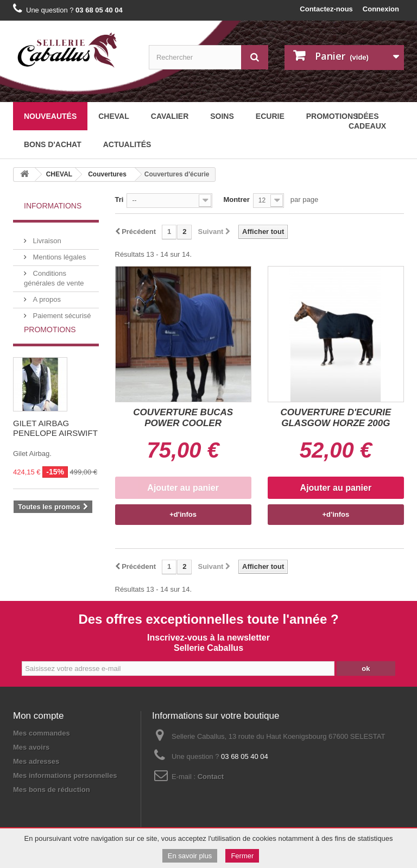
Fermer (242, 856)
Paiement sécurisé (61, 311)
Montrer (236, 199)
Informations (53, 206)
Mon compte (39, 716)
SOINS (222, 116)
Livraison (46, 236)
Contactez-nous (326, 9)
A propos (46, 295)
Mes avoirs (31, 747)
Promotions (50, 349)
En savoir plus (190, 856)
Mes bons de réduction (52, 790)
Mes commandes (42, 733)
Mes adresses (36, 761)
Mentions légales (58, 253)
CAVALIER (170, 116)
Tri (119, 199)
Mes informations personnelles (65, 775)
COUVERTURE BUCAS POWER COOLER (183, 418)
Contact (211, 777)
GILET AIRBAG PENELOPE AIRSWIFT (55, 447)
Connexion (381, 9)
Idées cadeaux (367, 121)
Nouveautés (50, 116)
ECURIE (270, 116)
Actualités (127, 144)
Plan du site (91, 809)
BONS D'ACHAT (53, 144)
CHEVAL (114, 116)
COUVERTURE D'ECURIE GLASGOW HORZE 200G (336, 418)
